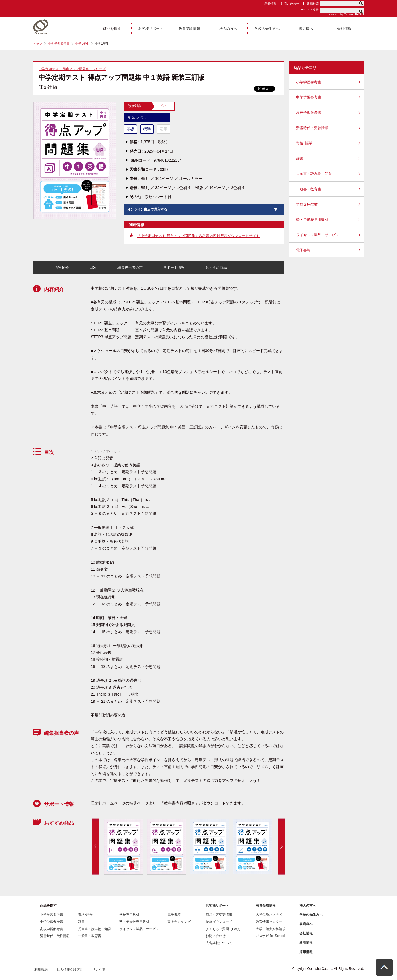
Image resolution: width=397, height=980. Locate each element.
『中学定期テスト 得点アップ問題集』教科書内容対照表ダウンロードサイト (198, 236)
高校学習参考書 (309, 113)
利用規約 (41, 970)
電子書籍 (303, 250)
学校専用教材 (307, 204)
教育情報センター (269, 922)
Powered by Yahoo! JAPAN (346, 14)
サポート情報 (174, 267)
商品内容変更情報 (219, 915)
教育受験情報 (266, 906)
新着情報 (270, 4)
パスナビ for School (270, 936)
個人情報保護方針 (70, 970)
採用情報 (306, 952)
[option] (123, 847)
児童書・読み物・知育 (314, 174)
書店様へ (306, 924)
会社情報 (306, 933)
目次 (93, 267)
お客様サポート (217, 906)
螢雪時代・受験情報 (312, 128)
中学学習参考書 (59, 44)
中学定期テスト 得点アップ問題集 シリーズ (72, 69)
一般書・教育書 (309, 189)
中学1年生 (82, 44)
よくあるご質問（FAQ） (224, 929)
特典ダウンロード (219, 922)
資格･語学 (304, 143)
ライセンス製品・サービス (318, 235)
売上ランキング (179, 922)
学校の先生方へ (311, 915)
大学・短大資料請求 (271, 929)
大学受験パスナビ (269, 915)
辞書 (300, 159)
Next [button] (281, 847)
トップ (38, 44)
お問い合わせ (290, 4)
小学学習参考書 (309, 82)
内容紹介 (62, 267)
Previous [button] (95, 847)
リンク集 (99, 970)
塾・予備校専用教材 (312, 219)
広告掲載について (219, 943)
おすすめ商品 (216, 267)
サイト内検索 (310, 10)
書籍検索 (313, 4)
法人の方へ (308, 906)
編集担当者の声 (130, 267)
